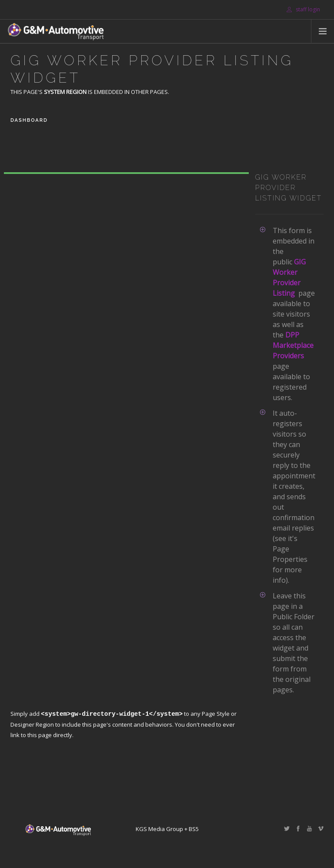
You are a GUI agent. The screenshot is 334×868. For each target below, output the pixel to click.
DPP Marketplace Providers (293, 345)
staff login (303, 9)
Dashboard (29, 120)
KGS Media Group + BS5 (167, 829)
